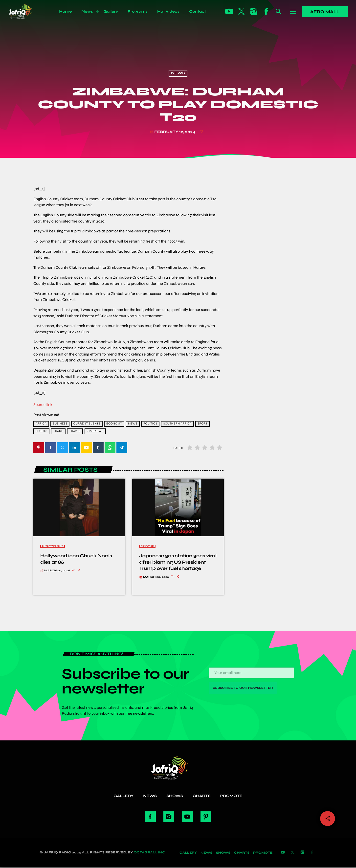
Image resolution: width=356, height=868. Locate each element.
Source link (43, 405)
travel (75, 431)
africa (41, 424)
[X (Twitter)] (242, 12)
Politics (150, 424)
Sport (202, 424)
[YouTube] (229, 12)
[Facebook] (266, 12)
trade (58, 431)
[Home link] (26, 12)
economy (114, 424)
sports (41, 431)
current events (87, 424)
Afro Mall (325, 12)
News (178, 73)
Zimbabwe (95, 431)
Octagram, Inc (149, 853)
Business (60, 424)
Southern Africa (177, 424)
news (133, 424)
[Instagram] (254, 12)
